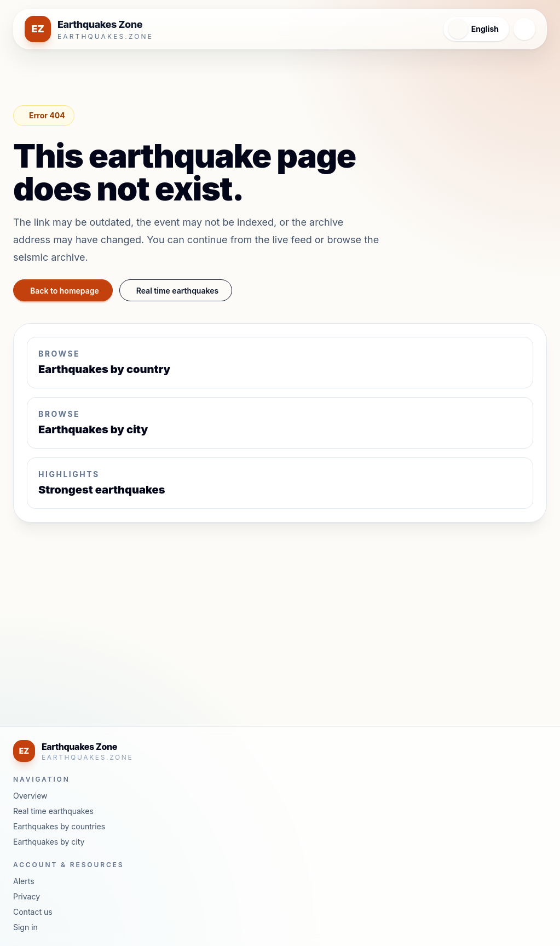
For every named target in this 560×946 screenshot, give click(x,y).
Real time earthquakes (190, 290)
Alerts (24, 881)
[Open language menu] (472, 29)
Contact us (33, 912)
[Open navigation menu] (524, 29)
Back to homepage (68, 290)
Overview (30, 796)
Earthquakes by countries (59, 826)
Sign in (25, 927)
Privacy (27, 896)
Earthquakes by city (49, 842)
